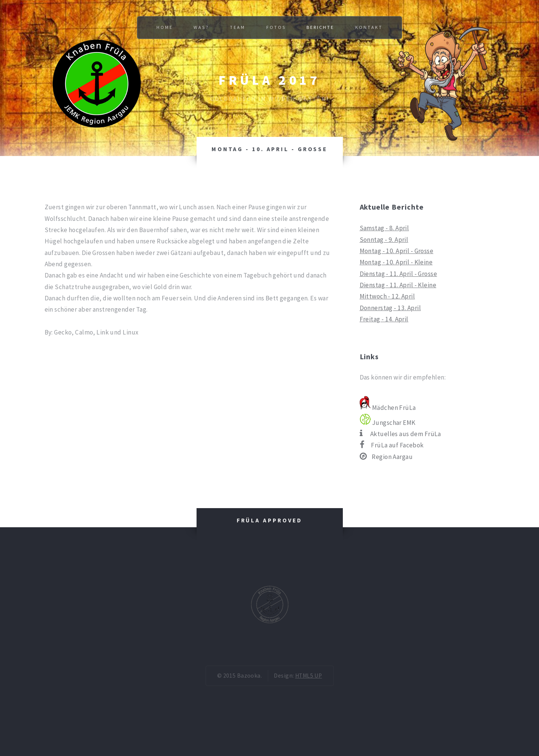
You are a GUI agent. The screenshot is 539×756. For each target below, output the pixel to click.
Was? (201, 27)
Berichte (320, 27)
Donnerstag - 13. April (390, 308)
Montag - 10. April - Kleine (396, 262)
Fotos (276, 27)
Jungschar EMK (388, 423)
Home (165, 27)
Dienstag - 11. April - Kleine (398, 285)
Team (238, 27)
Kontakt (369, 27)
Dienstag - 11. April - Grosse (399, 274)
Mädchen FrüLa (388, 408)
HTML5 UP (309, 676)
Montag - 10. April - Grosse (397, 251)
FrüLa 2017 (269, 80)
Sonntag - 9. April (384, 240)
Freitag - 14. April (384, 319)
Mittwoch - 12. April (387, 296)
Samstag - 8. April (384, 228)
